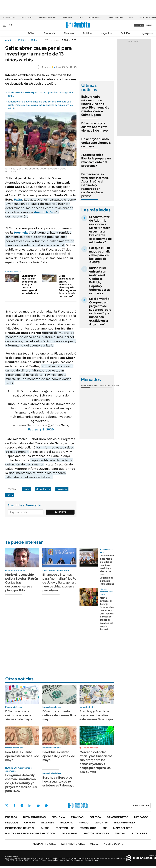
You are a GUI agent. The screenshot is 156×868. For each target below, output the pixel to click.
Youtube (38, 806)
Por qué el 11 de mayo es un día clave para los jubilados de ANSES (100, 255)
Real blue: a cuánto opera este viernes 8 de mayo (22, 756)
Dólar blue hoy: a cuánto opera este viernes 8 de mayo (95, 127)
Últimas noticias (34, 817)
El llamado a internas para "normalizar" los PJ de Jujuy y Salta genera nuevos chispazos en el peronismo (59, 582)
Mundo (84, 823)
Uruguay (144, 33)
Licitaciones (139, 834)
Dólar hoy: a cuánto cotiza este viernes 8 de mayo (96, 143)
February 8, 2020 (41, 429)
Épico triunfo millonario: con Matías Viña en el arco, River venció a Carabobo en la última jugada (95, 106)
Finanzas (69, 33)
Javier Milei (67, 18)
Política (87, 33)
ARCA (81, 18)
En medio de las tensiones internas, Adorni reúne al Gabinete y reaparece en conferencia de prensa (95, 185)
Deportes (101, 823)
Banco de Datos (118, 817)
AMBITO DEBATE (107, 844)
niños (10, 495)
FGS (131, 18)
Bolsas (94, 386)
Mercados (141, 817)
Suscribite (60, 512)
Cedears (115, 386)
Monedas (86, 386)
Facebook (14, 806)
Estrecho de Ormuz (48, 18)
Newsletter (149, 33)
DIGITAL (45, 844)
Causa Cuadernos (116, 18)
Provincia (21, 232)
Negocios (106, 33)
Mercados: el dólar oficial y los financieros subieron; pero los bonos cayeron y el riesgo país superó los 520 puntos (96, 762)
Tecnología (88, 828)
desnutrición (44, 212)
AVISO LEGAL (70, 834)
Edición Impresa (124, 823)
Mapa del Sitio (123, 828)
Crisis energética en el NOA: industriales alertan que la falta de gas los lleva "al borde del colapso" (67, 286)
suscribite (139, 25)
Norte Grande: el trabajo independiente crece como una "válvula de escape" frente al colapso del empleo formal (108, 614)
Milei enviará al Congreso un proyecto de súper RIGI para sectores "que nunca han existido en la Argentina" (100, 311)
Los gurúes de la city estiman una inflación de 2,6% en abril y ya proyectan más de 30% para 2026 (22, 783)
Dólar (31, 33)
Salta (34, 40)
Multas (120, 834)
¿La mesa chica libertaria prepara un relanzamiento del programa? (96, 160)
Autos (45, 828)
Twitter (7, 806)
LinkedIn (30, 806)
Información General (20, 828)
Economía (49, 33)
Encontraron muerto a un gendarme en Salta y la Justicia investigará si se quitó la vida (30, 284)
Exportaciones (96, 18)
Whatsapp (46, 806)
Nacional (66, 823)
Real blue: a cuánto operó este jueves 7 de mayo (59, 756)
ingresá (149, 25)
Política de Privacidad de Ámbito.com (30, 834)
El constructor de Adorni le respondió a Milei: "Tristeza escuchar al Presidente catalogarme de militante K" (100, 230)
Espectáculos (65, 828)
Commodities (104, 386)
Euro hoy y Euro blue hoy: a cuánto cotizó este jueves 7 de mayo (58, 781)
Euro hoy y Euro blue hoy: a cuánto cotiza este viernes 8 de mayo (96, 715)
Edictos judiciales (96, 834)
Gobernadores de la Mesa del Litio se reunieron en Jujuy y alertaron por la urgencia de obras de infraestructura (109, 570)
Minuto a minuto (90, 748)
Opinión (125, 33)
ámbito (9, 40)
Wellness (47, 823)
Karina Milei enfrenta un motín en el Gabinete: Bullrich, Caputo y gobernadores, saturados (100, 281)
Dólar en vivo (27, 18)
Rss (105, 828)
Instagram (22, 806)
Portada (11, 817)
